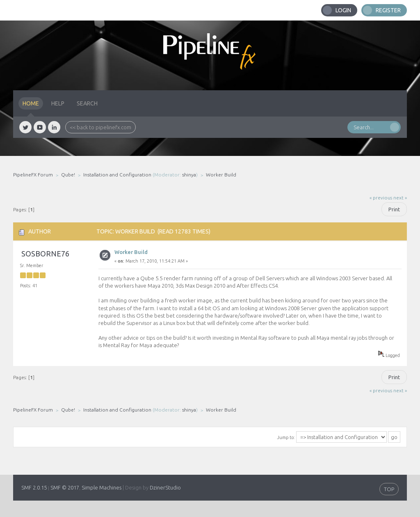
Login (343, 10)
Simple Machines (102, 487)
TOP (389, 489)
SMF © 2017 (65, 487)
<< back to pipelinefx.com (100, 127)
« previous (381, 198)
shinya (189, 175)
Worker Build (131, 252)
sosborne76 (45, 254)
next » (400, 198)
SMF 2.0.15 (34, 487)
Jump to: (286, 437)
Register (388, 10)
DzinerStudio (165, 487)
